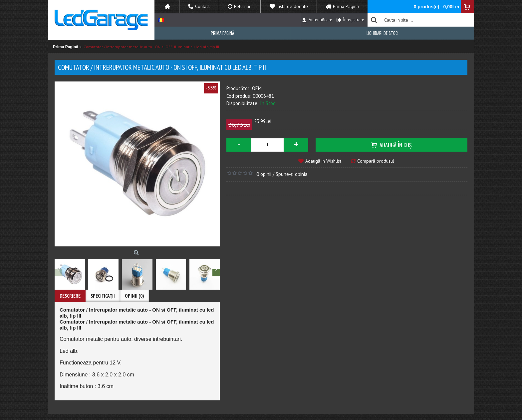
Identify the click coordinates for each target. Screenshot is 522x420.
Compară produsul (376, 161)
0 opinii (264, 174)
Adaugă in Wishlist (323, 161)
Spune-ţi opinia (292, 174)
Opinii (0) (134, 296)
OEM (257, 88)
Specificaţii (103, 296)
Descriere (70, 296)
